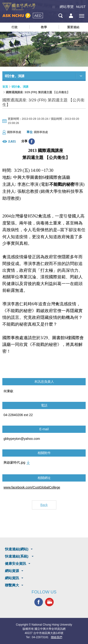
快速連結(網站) (17, 549)
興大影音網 (49, 602)
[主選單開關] (82, 16)
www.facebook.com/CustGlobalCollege (32, 487)
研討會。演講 (20, 87)
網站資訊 (12, 578)
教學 (44, 27)
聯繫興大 (12, 585)
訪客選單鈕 (71, 16)
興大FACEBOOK (39, 602)
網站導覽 (67, 7)
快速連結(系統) (17, 556)
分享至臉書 (32, 141)
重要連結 (73, 27)
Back (44, 505)
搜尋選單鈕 (60, 16)
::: (54, 7)
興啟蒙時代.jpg (14, 462)
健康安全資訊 (15, 563)
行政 (15, 27)
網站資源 (12, 571)
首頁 (5, 87)
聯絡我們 (57, 637)
